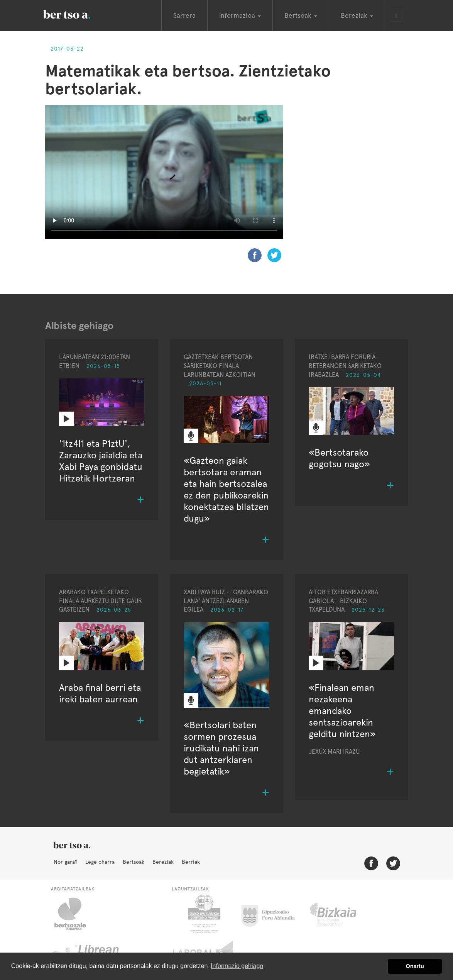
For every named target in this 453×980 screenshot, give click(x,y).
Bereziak (163, 862)
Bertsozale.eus (75, 914)
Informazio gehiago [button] (237, 966)
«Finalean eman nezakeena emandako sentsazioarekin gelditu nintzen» (342, 711)
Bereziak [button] (357, 15)
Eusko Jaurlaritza (204, 914)
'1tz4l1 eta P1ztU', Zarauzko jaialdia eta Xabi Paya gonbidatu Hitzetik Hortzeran (101, 461)
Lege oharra (100, 862)
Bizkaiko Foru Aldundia (342, 914)
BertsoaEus (78, 14)
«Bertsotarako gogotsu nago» (339, 458)
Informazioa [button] (240, 15)
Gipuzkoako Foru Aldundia (273, 914)
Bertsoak (134, 862)
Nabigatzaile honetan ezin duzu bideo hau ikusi (164, 172)
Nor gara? (65, 862)
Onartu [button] (415, 966)
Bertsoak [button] (301, 15)
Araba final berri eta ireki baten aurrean (100, 693)
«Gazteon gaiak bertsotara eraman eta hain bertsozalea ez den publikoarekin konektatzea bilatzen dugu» (226, 489)
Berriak (191, 862)
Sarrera (184, 15)
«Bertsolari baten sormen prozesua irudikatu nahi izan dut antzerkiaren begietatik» (221, 748)
